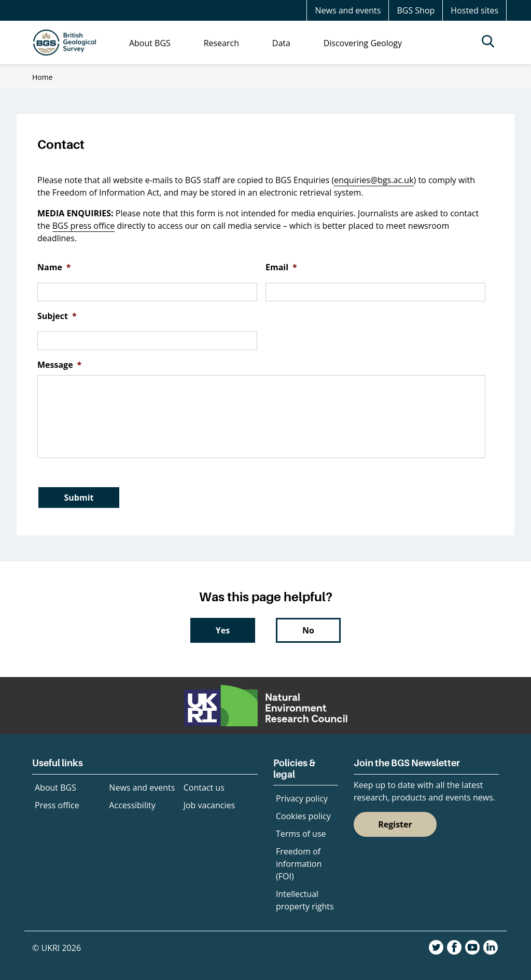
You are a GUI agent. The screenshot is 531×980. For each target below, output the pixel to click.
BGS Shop (416, 10)
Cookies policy (303, 816)
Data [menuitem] (281, 43)
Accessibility (132, 805)
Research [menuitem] (221, 43)
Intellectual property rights (305, 900)
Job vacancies (209, 805)
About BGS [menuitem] (150, 43)
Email (281, 267)
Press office (57, 805)
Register (395, 824)
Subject (57, 316)
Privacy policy (302, 798)
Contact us (204, 788)
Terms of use (301, 834)
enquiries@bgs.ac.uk (374, 180)
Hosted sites (474, 10)
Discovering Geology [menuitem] (363, 43)
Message (59, 365)
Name (54, 267)
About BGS (55, 788)
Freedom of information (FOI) (299, 864)
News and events (348, 10)
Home (43, 77)
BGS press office (84, 226)
